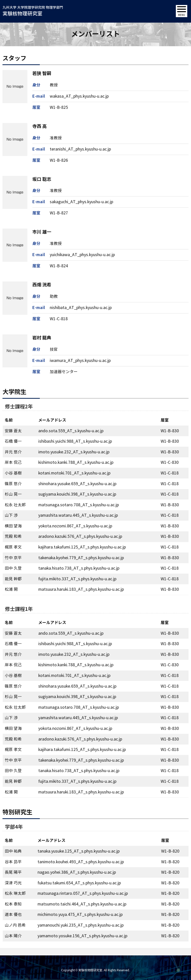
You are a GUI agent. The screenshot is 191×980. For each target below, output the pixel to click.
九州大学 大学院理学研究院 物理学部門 (33, 11)
